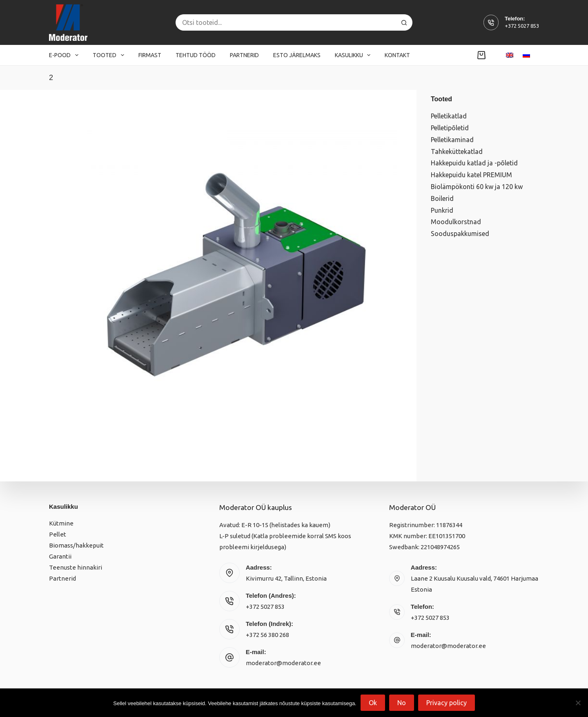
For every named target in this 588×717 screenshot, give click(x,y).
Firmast (150, 55)
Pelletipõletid (450, 128)
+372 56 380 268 (267, 635)
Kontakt (397, 55)
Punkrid (442, 210)
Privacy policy (447, 703)
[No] (578, 703)
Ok (373, 703)
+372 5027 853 (522, 26)
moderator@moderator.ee (283, 663)
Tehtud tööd (196, 55)
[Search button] (404, 22)
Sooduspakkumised (460, 234)
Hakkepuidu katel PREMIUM (471, 175)
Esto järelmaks (297, 55)
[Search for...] (286, 22)
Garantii (60, 556)
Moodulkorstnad (456, 222)
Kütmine (61, 523)
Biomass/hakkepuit (76, 545)
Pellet (58, 534)
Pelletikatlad (449, 116)
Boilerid (442, 198)
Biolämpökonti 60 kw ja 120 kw (477, 187)
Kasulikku (354, 55)
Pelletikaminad (452, 140)
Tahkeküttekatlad (457, 151)
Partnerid (244, 55)
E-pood (65, 55)
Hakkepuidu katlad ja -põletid (474, 163)
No (402, 703)
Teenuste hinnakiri (76, 567)
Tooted (110, 55)
